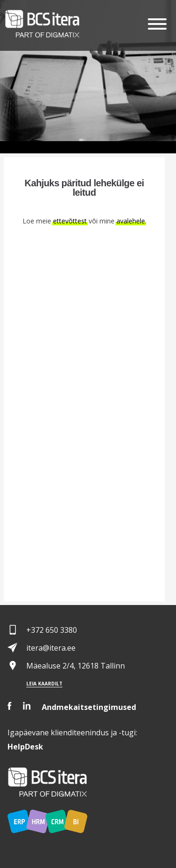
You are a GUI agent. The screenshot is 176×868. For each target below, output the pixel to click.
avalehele (131, 221)
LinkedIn (27, 706)
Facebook (10, 706)
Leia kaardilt (44, 684)
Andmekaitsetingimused (89, 707)
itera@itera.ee (51, 648)
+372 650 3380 (52, 630)
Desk (25, 747)
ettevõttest (70, 221)
